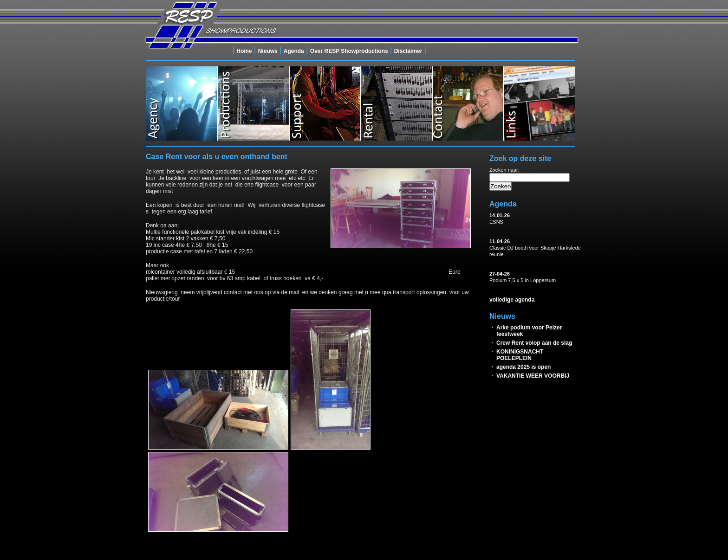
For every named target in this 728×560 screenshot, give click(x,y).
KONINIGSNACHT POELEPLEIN (520, 355)
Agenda (294, 51)
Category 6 (539, 103)
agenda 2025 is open (523, 367)
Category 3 (325, 103)
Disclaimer (408, 51)
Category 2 (253, 103)
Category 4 (396, 103)
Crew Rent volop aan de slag (534, 343)
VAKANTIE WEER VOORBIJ (533, 376)
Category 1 (182, 103)
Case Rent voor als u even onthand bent (217, 157)
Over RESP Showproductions (349, 51)
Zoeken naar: (504, 170)
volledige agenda (512, 300)
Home (244, 51)
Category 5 (468, 103)
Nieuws (268, 51)
